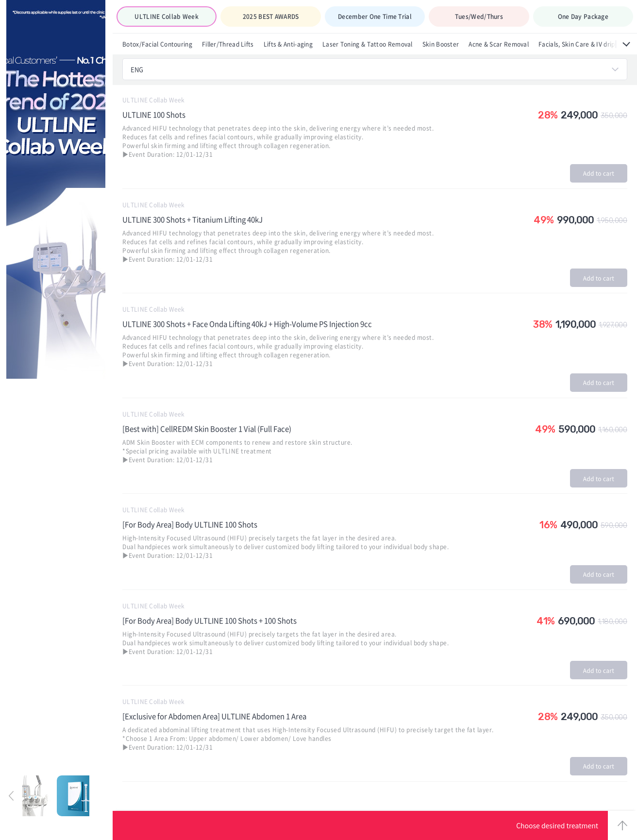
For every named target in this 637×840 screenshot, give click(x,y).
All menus (626, 44)
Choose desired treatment (557, 825)
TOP (622, 825)
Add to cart (599, 173)
